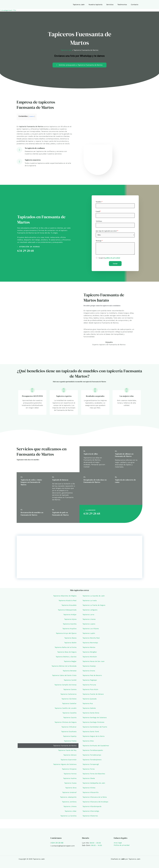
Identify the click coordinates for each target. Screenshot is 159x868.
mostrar (32, 116)
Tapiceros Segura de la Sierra (94, 738)
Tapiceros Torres (89, 770)
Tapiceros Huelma (69, 780)
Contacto (135, 5)
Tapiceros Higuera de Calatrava (64, 766)
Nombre (99, 202)
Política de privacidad (122, 845)
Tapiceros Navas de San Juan (94, 663)
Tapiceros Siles (88, 742)
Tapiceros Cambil (70, 681)
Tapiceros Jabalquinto (68, 798)
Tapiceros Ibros (70, 789)
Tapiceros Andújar (69, 616)
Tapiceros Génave (70, 756)
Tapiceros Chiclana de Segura (65, 723)
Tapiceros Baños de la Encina (65, 649)
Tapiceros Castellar (69, 705)
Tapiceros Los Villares (91, 630)
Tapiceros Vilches (89, 789)
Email (98, 212)
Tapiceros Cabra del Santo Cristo (63, 677)
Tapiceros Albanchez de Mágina (64, 597)
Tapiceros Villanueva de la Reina (95, 798)
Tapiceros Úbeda (89, 780)
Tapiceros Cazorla (69, 719)
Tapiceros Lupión (89, 635)
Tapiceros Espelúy (69, 738)
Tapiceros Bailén (70, 644)
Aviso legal (118, 843)
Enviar (115, 265)
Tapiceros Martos (89, 649)
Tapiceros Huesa (70, 784)
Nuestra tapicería (98, 5)
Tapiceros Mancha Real (92, 639)
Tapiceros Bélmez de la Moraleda (63, 667)
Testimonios (123, 5)
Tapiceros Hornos (70, 775)
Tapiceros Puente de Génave (94, 695)
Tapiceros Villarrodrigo (91, 812)
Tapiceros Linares (89, 621)
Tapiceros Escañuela (68, 733)
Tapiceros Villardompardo (93, 808)
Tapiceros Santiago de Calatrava (95, 719)
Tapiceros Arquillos (69, 630)
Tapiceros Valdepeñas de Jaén (94, 784)
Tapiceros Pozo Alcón (91, 691)
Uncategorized (7, 10)
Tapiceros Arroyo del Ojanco (65, 635)
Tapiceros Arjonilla (69, 625)
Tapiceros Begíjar (70, 663)
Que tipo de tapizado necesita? (107, 232)
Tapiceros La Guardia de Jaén (94, 597)
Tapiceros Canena (70, 691)
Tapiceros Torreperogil (91, 766)
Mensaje (99, 242)
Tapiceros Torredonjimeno (93, 761)
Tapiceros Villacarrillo (91, 794)
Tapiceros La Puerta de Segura (95, 606)
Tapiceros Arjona (70, 621)
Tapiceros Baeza (70, 639)
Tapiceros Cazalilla (69, 714)
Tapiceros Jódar (70, 812)
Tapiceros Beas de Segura (66, 653)
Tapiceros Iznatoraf (69, 794)
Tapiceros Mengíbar (90, 653)
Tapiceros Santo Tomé (91, 733)
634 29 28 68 (26, 251)
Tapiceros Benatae (69, 672)
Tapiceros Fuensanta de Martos (64, 747)
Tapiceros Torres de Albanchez (95, 775)
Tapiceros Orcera (89, 672)
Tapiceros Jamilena (69, 803)
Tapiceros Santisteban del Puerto (96, 728)
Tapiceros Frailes (70, 742)
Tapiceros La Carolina (68, 817)
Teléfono (99, 222)
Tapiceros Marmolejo (91, 644)
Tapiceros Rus (88, 705)
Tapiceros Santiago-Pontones (94, 723)
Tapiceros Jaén (82, 5)
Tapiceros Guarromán (68, 761)
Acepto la (109, 259)
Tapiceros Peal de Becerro (93, 677)
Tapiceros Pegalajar (90, 681)
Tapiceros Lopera (89, 625)
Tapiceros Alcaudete (68, 606)
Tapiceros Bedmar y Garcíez (66, 658)
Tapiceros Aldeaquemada (67, 611)
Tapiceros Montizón (90, 658)
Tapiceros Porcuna (90, 686)
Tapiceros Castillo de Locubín (65, 709)
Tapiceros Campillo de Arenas (65, 686)
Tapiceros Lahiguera (90, 611)
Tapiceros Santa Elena (91, 714)
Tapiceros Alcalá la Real (67, 602)
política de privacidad (113, 259)
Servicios (112, 5)
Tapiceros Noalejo (90, 667)
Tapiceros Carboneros (68, 695)
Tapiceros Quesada (90, 700)
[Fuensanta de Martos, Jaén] (79, 558)
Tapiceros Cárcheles (69, 700)
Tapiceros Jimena (70, 808)
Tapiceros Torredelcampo (93, 756)
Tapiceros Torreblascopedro (94, 752)
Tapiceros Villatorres (91, 817)
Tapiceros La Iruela (90, 602)
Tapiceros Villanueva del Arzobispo (96, 803)
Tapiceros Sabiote (90, 709)
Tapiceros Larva (89, 616)
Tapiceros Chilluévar (68, 728)
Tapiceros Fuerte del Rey (67, 752)
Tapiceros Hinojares (69, 770)
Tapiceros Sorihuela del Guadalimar (97, 747)
